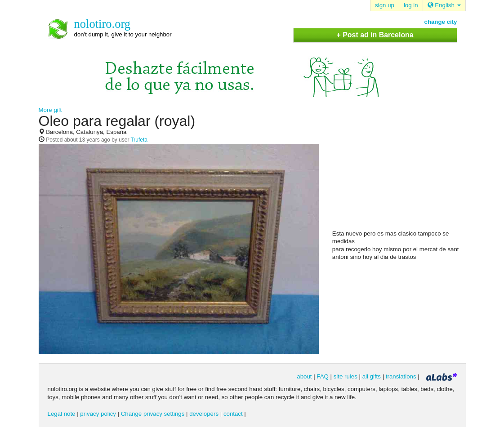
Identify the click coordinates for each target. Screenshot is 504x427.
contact (233, 414)
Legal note (62, 414)
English (444, 5)
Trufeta (139, 140)
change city (441, 22)
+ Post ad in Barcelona (375, 35)
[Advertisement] (400, 171)
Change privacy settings (153, 414)
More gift (50, 110)
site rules (346, 376)
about (304, 376)
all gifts (372, 376)
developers (204, 414)
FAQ (323, 376)
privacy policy (98, 414)
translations (401, 376)
